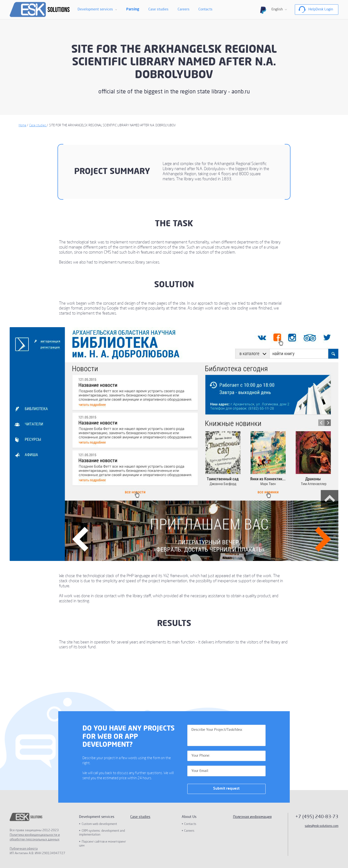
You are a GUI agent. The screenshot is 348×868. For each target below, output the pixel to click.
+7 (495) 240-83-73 (317, 817)
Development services (95, 9)
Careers (184, 9)
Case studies (158, 9)
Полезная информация (252, 817)
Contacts (205, 9)
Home (22, 125)
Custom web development (99, 824)
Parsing (133, 9)
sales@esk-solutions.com (322, 826)
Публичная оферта (24, 849)
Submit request (226, 789)
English (277, 9)
